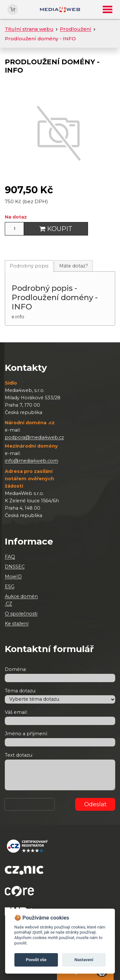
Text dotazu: (19, 755)
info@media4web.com (32, 461)
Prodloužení (76, 29)
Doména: (16, 669)
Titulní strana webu (29, 29)
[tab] (29, 266)
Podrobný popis (29, 266)
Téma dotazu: (20, 691)
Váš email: (16, 712)
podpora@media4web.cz (34, 437)
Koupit (56, 229)
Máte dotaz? (74, 266)
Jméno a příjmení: (26, 734)
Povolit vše (36, 960)
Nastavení (84, 960)
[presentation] (29, 804)
